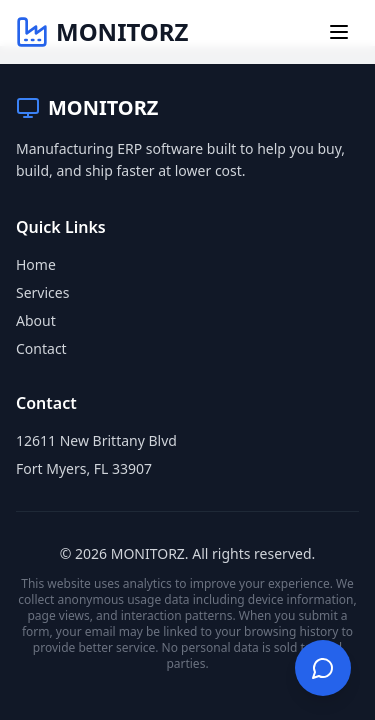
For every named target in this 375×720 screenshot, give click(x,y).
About (36, 320)
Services (42, 292)
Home (36, 264)
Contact (41, 348)
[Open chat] (323, 668)
